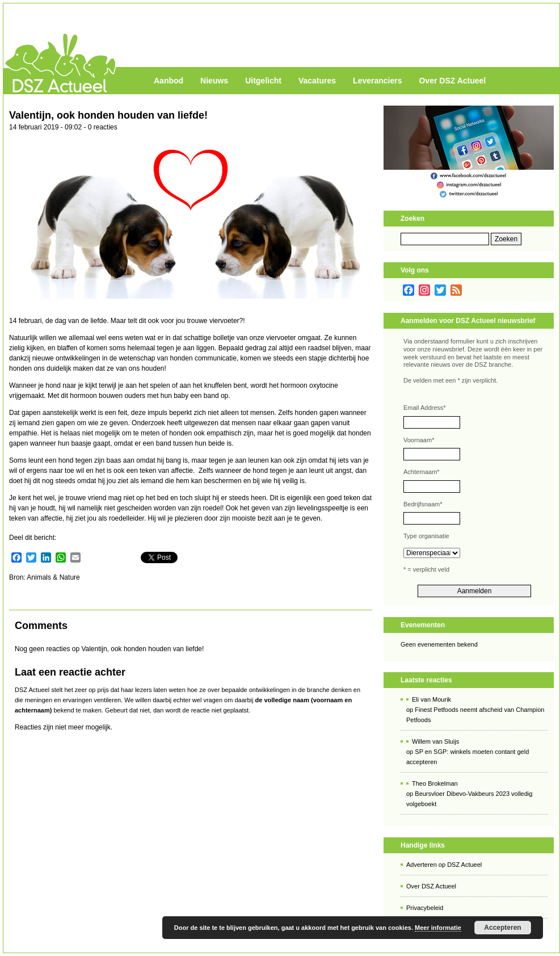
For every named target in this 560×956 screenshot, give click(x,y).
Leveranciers (377, 81)
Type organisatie (426, 536)
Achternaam (422, 472)
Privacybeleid (425, 908)
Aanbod (169, 81)
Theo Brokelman (435, 783)
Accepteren (502, 928)
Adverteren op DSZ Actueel (444, 865)
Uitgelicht (263, 81)
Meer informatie (438, 928)
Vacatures (317, 81)
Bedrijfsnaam (423, 504)
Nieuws (214, 81)
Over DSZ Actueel (452, 81)
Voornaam (419, 440)
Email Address (425, 408)
